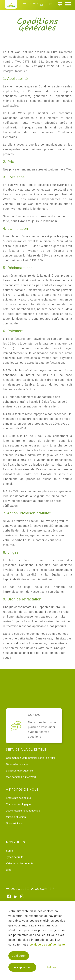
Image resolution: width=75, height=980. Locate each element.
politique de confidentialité (47, 945)
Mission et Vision (16, 817)
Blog (9, 870)
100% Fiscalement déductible (23, 811)
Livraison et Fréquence (19, 771)
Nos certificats (14, 823)
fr (50, 4)
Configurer (19, 956)
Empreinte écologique (19, 798)
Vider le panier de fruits (20, 863)
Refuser (51, 967)
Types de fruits (15, 857)
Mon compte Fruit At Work (21, 777)
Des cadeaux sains (17, 764)
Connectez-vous (29, 4)
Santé (9, 851)
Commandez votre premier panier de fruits (31, 758)
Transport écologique (18, 804)
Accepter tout (22, 967)
